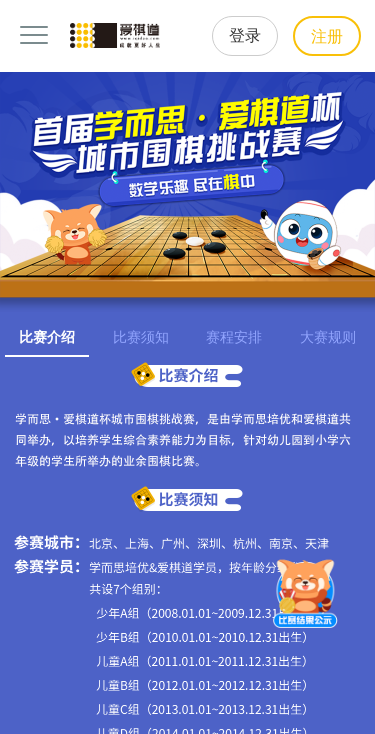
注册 (327, 36)
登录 (245, 35)
